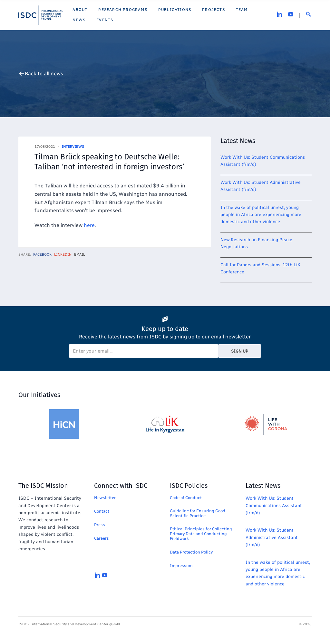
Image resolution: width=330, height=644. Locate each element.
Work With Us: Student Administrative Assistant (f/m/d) (272, 537)
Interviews (73, 147)
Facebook (42, 255)
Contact (102, 511)
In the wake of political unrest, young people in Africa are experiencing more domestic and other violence (261, 215)
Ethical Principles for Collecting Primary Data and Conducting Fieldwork (201, 534)
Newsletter (105, 498)
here (89, 225)
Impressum (181, 566)
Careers (102, 538)
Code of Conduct (186, 498)
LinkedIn (63, 255)
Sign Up (240, 351)
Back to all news (44, 74)
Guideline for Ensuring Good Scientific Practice (198, 513)
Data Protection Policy (191, 552)
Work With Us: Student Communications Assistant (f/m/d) (274, 506)
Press (100, 525)
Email (80, 255)
